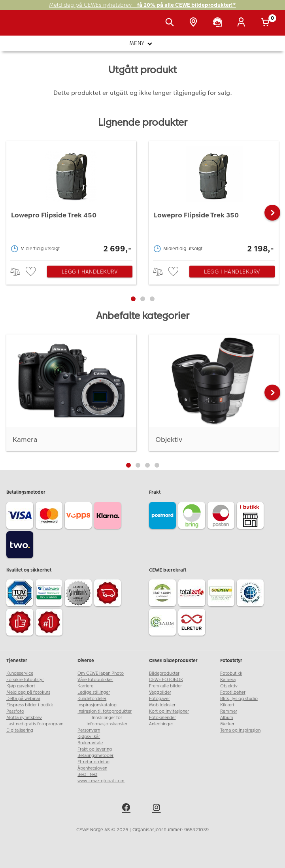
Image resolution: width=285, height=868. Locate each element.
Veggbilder (160, 692)
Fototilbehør (233, 692)
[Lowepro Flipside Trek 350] (214, 199)
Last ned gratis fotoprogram (35, 724)
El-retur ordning (93, 762)
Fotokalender (162, 718)
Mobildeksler (162, 705)
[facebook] (127, 809)
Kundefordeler (92, 699)
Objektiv (229, 686)
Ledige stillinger (94, 692)
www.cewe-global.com (101, 781)
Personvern (89, 730)
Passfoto (15, 711)
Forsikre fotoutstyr (25, 680)
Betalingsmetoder (95, 756)
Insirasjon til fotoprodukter (105, 711)
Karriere (85, 686)
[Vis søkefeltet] (171, 23)
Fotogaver (159, 699)
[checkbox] (32, 272)
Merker (227, 724)
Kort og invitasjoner (169, 711)
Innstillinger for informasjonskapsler (107, 721)
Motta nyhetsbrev (24, 718)
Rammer (229, 711)
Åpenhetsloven (92, 768)
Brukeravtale (90, 743)
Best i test (87, 775)
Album (227, 718)
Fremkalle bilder (165, 686)
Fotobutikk (231, 673)
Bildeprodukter (164, 673)
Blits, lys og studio (239, 699)
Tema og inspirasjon (240, 730)
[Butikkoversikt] (195, 23)
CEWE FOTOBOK (166, 680)
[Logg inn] (243, 23)
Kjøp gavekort (21, 686)
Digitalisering (20, 730)
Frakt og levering (95, 749)
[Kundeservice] (219, 23)
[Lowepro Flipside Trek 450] (71, 199)
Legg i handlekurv (90, 272)
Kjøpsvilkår (89, 737)
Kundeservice (20, 673)
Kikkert (227, 705)
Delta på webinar (23, 699)
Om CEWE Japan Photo (101, 673)
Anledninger (161, 724)
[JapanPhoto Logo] (23, 27)
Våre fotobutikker (95, 680)
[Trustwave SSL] (50, 594)
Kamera (228, 680)
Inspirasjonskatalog (97, 705)
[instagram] (158, 809)
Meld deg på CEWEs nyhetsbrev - (142, 5)
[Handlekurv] (267, 23)
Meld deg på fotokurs (28, 692)
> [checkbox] (18, 272)
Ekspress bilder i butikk (30, 705)
